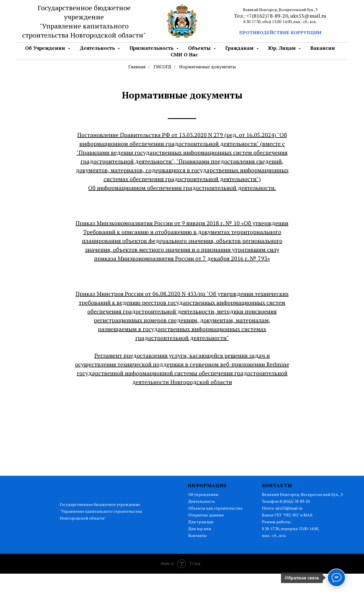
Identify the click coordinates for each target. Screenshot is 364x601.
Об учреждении (203, 494)
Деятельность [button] (98, 48)
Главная (137, 67)
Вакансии (323, 48)
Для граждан (201, 522)
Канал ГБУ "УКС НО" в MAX (287, 515)
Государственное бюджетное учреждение (84, 12)
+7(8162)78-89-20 (267, 16)
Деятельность (202, 501)
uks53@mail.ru (308, 16)
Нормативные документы (207, 67)
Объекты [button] (200, 48)
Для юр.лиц (200, 529)
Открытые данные (206, 515)
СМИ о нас (184, 55)
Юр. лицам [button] (283, 48)
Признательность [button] (152, 48)
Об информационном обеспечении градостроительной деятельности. (182, 188)
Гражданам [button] (240, 48)
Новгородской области (107, 35)
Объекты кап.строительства (215, 508)
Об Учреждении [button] (46, 48)
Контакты (197, 535)
